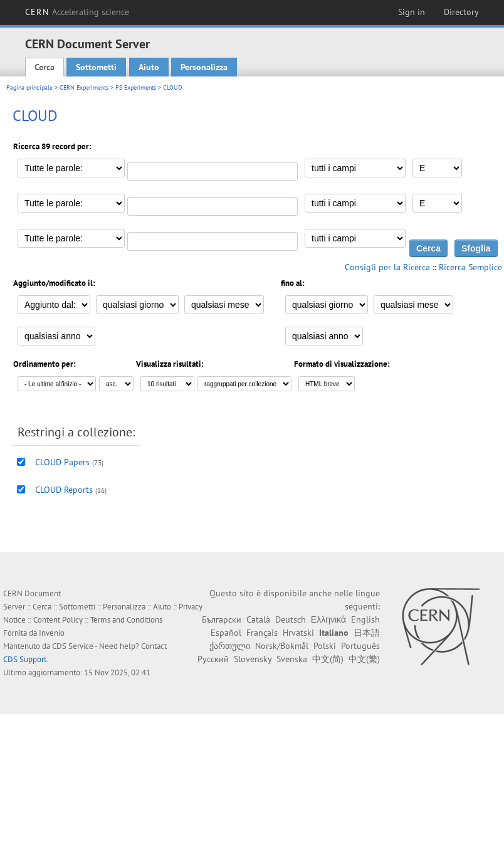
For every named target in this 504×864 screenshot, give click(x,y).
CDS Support (25, 659)
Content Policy (58, 620)
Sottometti (96, 67)
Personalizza (204, 67)
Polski (325, 646)
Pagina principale (29, 87)
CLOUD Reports (64, 490)
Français (262, 633)
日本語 (367, 633)
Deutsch (291, 619)
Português (360, 646)
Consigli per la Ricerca (387, 267)
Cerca (45, 67)
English (365, 619)
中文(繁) (364, 659)
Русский (213, 659)
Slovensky (253, 659)
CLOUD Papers (62, 462)
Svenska (292, 659)
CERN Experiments (84, 87)
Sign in (412, 12)
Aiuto (149, 67)
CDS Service (73, 646)
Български (222, 619)
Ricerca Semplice (470, 267)
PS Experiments (136, 87)
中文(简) (328, 659)
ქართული (230, 646)
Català (258, 619)
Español (226, 633)
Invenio (52, 633)
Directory (461, 12)
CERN (77, 12)
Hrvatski (298, 633)
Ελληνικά (328, 619)
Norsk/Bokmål (282, 646)
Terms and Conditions (126, 620)
